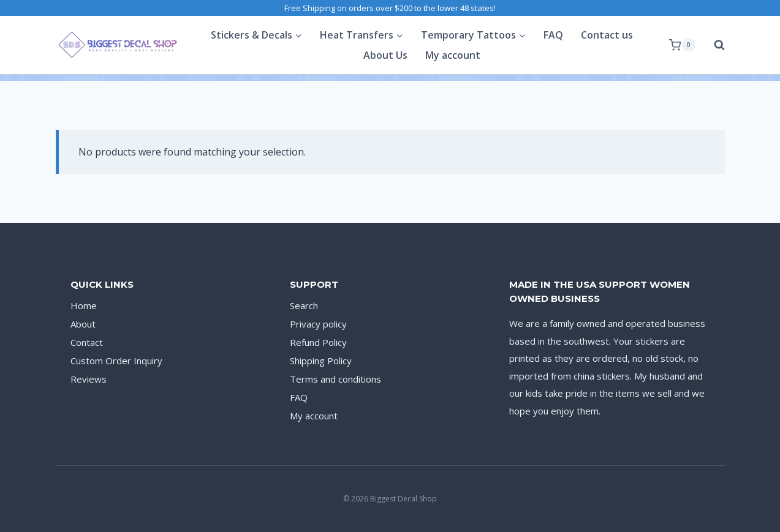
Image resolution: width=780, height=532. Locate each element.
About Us (385, 55)
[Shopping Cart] (682, 45)
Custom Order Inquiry (116, 361)
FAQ (553, 35)
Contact (87, 342)
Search (304, 305)
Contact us (607, 35)
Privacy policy (318, 324)
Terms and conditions (335, 379)
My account (453, 55)
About (83, 324)
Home (84, 305)
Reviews (89, 379)
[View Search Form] (713, 45)
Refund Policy (318, 342)
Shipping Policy (321, 361)
